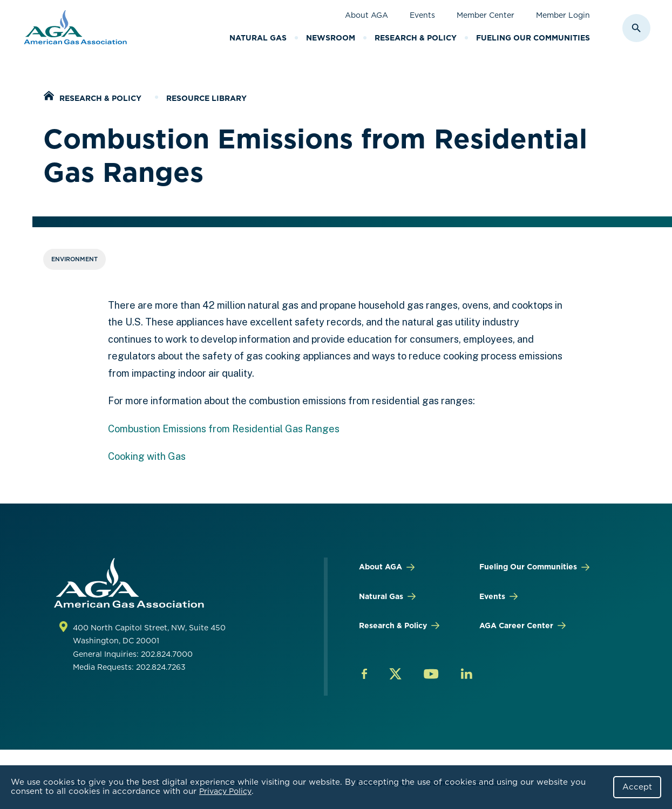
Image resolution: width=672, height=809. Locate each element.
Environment (74, 259)
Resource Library (206, 98)
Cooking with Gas (147, 456)
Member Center (486, 15)
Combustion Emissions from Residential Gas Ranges (224, 429)
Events (422, 15)
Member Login (563, 15)
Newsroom (331, 38)
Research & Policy (416, 38)
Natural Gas (258, 38)
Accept (637, 787)
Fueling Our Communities (533, 38)
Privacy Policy (225, 791)
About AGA (366, 15)
